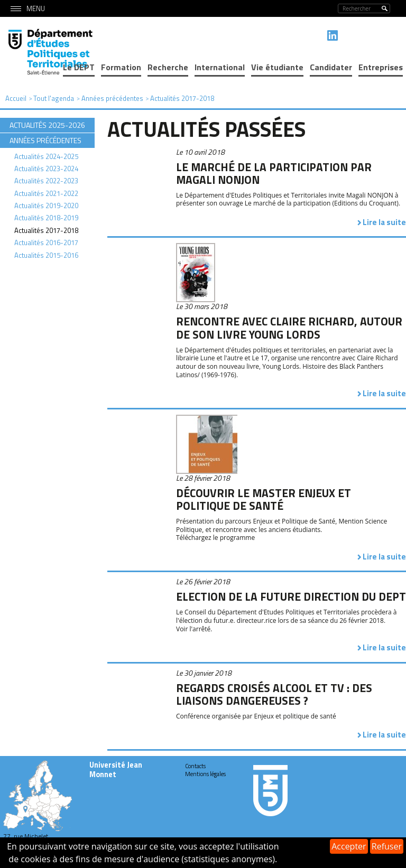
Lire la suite (384, 222)
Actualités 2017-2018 (46, 230)
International (220, 67)
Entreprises (381, 67)
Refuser (387, 846)
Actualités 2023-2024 (46, 169)
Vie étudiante (277, 67)
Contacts (195, 766)
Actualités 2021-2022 (46, 193)
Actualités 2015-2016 (46, 255)
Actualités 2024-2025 (46, 156)
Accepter (349, 846)
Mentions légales (205, 774)
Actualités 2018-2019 (46, 218)
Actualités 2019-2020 (46, 206)
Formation (121, 67)
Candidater (331, 67)
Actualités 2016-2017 (46, 242)
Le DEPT (79, 67)
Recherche (168, 67)
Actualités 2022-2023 (46, 181)
